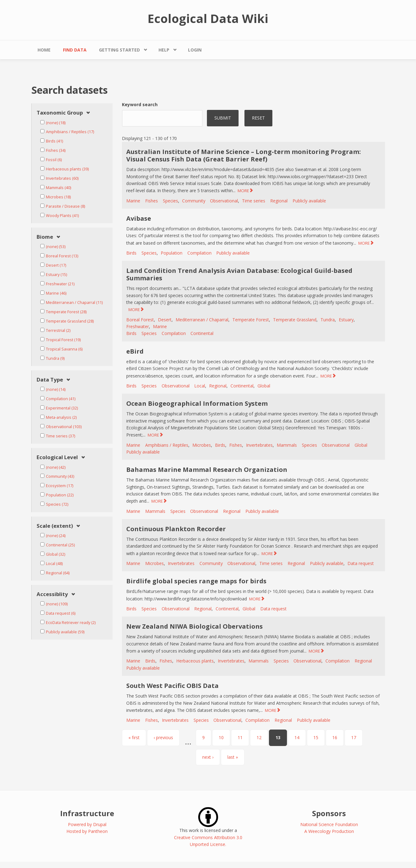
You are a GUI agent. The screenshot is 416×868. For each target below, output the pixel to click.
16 (335, 737)
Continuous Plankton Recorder (176, 529)
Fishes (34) (56, 150)
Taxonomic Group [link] (60, 113)
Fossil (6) (54, 160)
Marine (133, 201)
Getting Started (119, 50)
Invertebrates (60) (62, 178)
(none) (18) (56, 123)
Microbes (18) (58, 197)
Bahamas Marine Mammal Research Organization (207, 470)
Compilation (199, 253)
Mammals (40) (58, 188)
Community (194, 201)
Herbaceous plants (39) (67, 169)
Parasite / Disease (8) (65, 206)
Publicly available (309, 201)
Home (44, 50)
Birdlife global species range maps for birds (196, 581)
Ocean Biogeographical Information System (197, 403)
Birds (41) (54, 141)
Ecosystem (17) (60, 486)
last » (233, 757)
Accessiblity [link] (52, 594)
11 (240, 737)
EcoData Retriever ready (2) (71, 623)
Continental (202, 333)
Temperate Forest (251, 320)
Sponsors (329, 813)
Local (200, 386)
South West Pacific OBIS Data (172, 686)
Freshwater (138, 326)
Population (172, 253)
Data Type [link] (50, 380)
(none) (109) (57, 604)
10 (221, 737)
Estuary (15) (56, 275)
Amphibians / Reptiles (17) (70, 132)
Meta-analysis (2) (61, 417)
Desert (165, 320)
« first (134, 737)
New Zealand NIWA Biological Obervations (195, 626)
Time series (254, 201)
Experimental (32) (62, 408)
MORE (243, 191)
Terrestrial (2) (58, 330)
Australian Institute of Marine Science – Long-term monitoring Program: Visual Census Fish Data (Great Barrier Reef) (244, 155)
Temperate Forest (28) (66, 312)
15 (316, 737)
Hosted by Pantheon (87, 831)
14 (297, 737)
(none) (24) (56, 536)
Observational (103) (64, 427)
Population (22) (60, 495)
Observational (224, 201)
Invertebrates (259, 445)
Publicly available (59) (65, 632)
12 (259, 737)
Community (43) (60, 476)
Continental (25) (60, 545)
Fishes (152, 201)
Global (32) (56, 554)
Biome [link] (45, 237)
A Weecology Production (329, 831)
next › (208, 757)
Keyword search (140, 104)
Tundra (328, 320)
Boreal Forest (140, 320)
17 (354, 737)
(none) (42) (56, 467)
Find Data (75, 50)
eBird (135, 351)
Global (264, 386)
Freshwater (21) (60, 284)
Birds (131, 253)
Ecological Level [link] (57, 457)
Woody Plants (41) (62, 216)
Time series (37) (60, 436)
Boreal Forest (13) (62, 256)
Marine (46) (56, 293)
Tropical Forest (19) (63, 340)
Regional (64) (58, 573)
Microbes (202, 445)
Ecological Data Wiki (208, 18)
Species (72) (57, 504)
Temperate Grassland (295, 320)
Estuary (346, 320)
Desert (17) (56, 265)
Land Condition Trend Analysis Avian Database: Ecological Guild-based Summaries (239, 274)
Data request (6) (61, 613)
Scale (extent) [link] (55, 526)
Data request (361, 563)
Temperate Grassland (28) (70, 321)
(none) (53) (56, 247)
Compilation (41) (61, 399)
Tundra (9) (55, 358)
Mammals (287, 445)
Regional (279, 201)
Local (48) (54, 564)
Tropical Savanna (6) (64, 349)
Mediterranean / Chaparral (202, 320)
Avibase (139, 218)
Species (170, 201)
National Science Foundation (329, 824)
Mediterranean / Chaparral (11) (74, 303)
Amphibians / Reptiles (167, 445)
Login (195, 50)
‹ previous (163, 737)
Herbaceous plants (195, 661)
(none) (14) (56, 389)
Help (164, 50)
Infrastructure (87, 813)
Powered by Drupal (87, 824)
